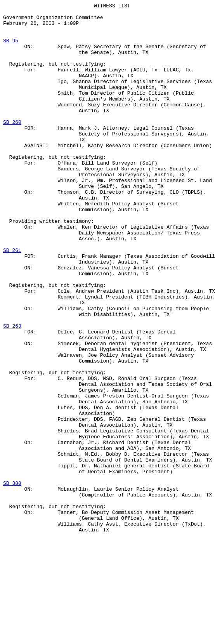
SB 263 (12, 391)
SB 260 (12, 146)
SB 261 (12, 300)
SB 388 (12, 580)
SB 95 (11, 49)
